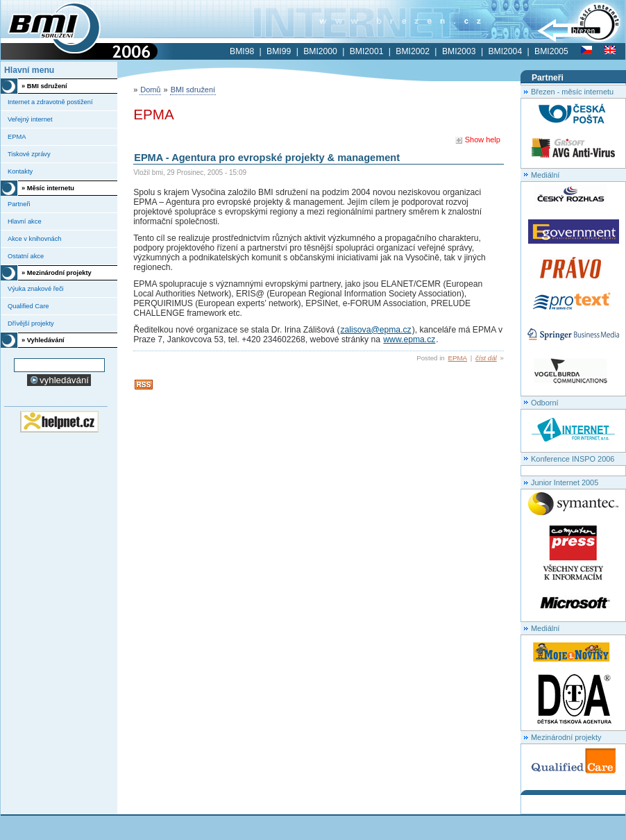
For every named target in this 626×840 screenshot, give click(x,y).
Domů (150, 90)
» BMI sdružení (44, 86)
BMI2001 (367, 51)
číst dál (486, 358)
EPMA (457, 358)
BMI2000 (320, 51)
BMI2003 (459, 51)
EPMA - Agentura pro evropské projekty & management (267, 158)
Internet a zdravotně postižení (50, 102)
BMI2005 (551, 51)
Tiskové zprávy (29, 154)
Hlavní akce (25, 221)
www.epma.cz (409, 339)
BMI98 (242, 51)
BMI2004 (505, 51)
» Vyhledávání (43, 340)
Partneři (19, 204)
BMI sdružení (193, 90)
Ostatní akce (26, 256)
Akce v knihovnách (35, 239)
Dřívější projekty (31, 324)
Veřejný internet (30, 119)
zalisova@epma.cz (375, 330)
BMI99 (279, 51)
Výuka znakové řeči (36, 289)
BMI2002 (413, 51)
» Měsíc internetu (48, 188)
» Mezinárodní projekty (57, 273)
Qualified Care (28, 306)
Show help (477, 140)
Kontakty (20, 171)
